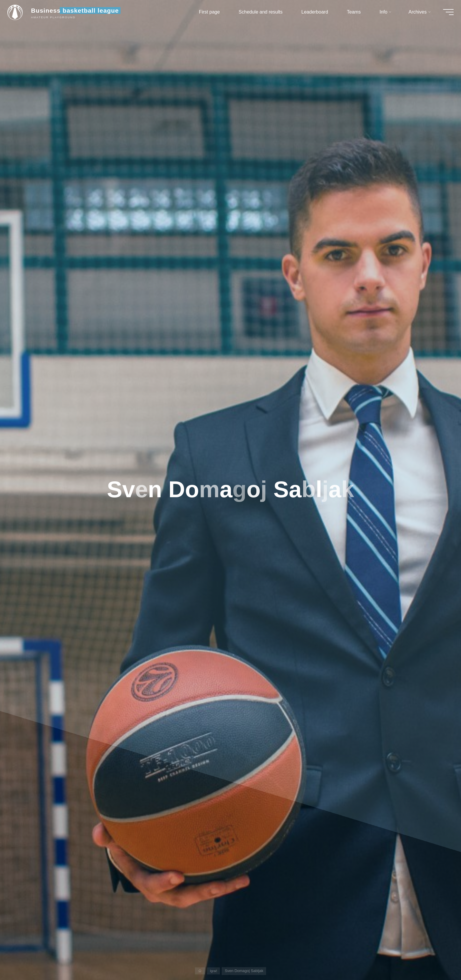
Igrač (214, 971)
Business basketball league (79, 13)
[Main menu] (444, 14)
